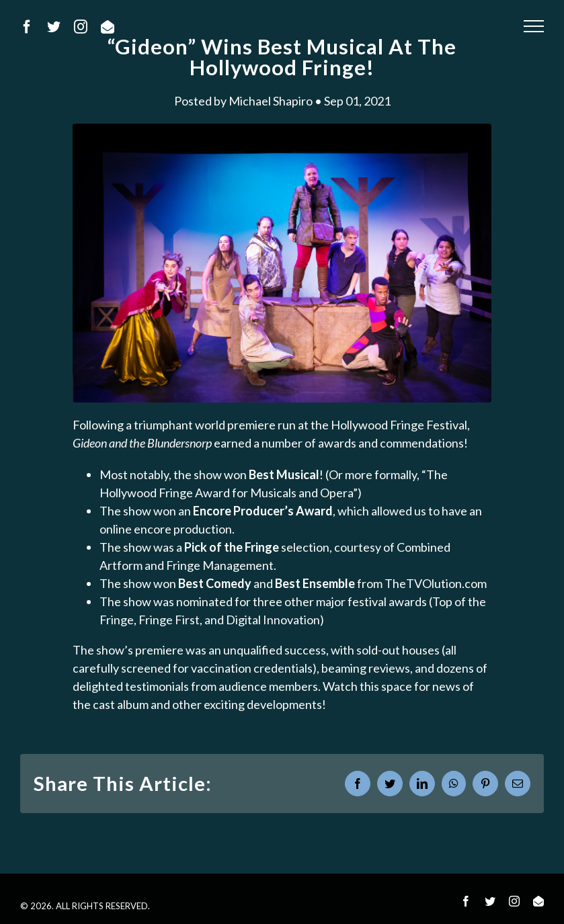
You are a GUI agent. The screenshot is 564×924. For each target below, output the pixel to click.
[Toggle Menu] (534, 26)
